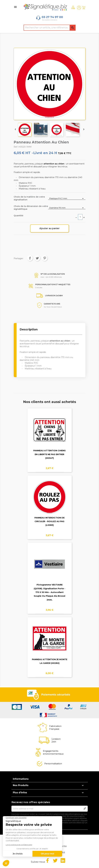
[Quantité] (80, 217)
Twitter (55, 860)
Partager (30, 258)
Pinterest (45, 258)
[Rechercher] (50, 28)
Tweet (37, 258)
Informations (21, 779)
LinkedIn (63, 860)
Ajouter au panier (49, 228)
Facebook (47, 860)
